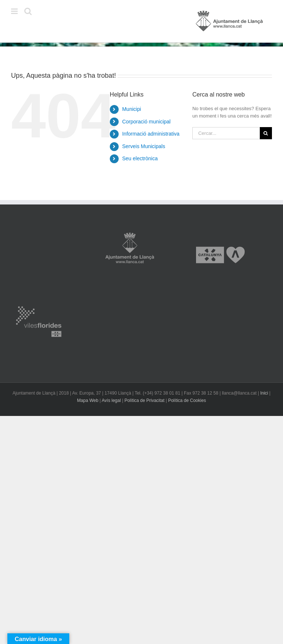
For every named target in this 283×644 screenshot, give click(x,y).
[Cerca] (266, 133)
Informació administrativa (151, 134)
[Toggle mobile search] (28, 11)
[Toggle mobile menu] (15, 11)
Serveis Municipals (144, 146)
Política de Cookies (187, 400)
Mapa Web (88, 400)
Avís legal (111, 400)
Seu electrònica (140, 158)
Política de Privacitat (145, 400)
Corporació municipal (146, 122)
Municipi (131, 109)
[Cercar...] (226, 133)
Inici (264, 393)
